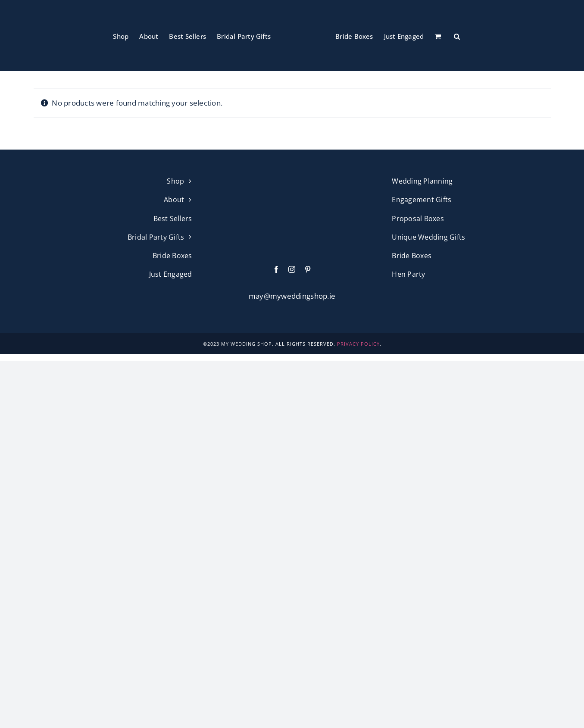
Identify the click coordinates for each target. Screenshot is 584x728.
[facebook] (276, 269)
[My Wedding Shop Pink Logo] (292, 179)
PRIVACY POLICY (358, 344)
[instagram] (292, 269)
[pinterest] (308, 269)
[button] (457, 36)
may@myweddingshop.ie (292, 296)
